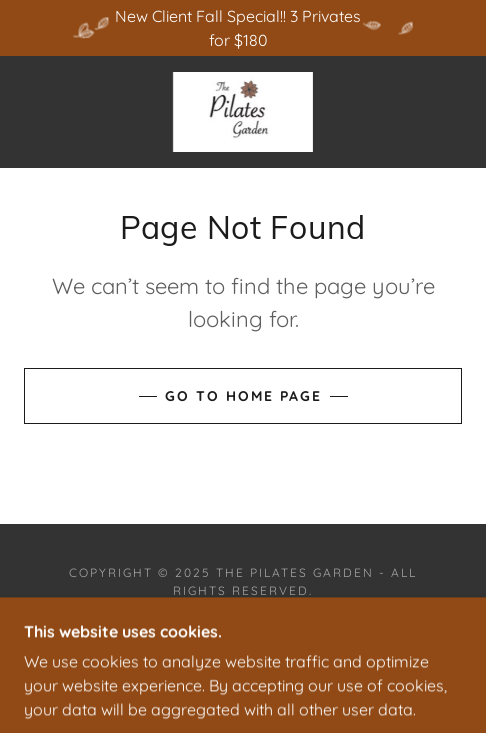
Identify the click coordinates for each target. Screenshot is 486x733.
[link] (243, 112)
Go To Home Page (243, 396)
